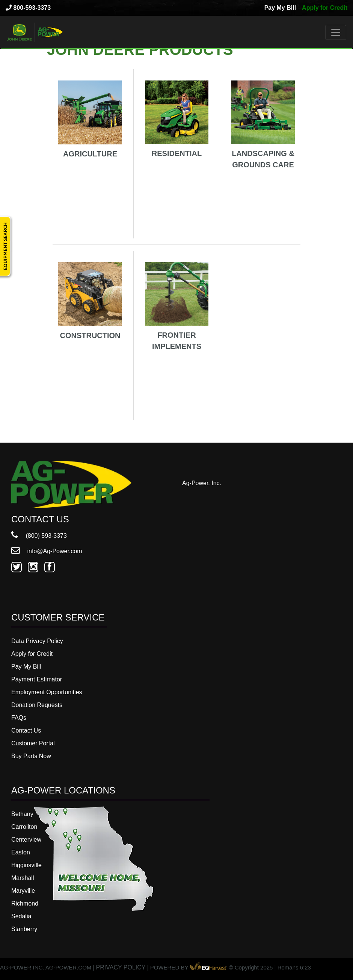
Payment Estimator (37, 679)
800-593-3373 (28, 8)
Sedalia (21, 916)
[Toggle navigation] (336, 32)
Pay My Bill (280, 8)
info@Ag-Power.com (47, 551)
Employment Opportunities (47, 692)
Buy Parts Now (31, 756)
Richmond (25, 903)
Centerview (26, 840)
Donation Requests (37, 705)
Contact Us (26, 730)
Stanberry (24, 929)
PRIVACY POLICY (121, 967)
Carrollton (24, 827)
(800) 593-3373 (39, 536)
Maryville (23, 891)
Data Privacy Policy (37, 641)
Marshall (23, 878)
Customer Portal (33, 743)
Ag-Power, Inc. (202, 483)
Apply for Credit (325, 8)
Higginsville (26, 865)
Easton (21, 852)
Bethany (22, 814)
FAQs (19, 718)
